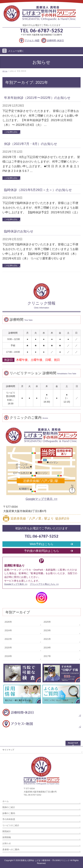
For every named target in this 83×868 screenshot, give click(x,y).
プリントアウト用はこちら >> (44, 584)
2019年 (47, 648)
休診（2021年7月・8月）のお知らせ (31, 144)
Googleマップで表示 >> (41, 499)
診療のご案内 (9, 813)
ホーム (6, 801)
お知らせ (7, 843)
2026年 (8, 622)
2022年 (8, 639)
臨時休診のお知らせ (19, 231)
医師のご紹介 (9, 807)
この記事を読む (11, 132)
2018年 (8, 656)
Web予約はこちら (41, 544)
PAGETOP (73, 743)
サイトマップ (8, 750)
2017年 (47, 656)
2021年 (47, 639)
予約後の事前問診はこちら (41, 551)
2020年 (8, 648)
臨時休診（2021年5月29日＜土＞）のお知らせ (38, 190)
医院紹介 (7, 831)
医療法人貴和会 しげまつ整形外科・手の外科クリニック (45, 860)
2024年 (8, 630)
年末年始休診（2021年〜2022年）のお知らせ (37, 98)
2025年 (47, 622)
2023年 (47, 630)
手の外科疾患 (9, 819)
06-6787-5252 (47, 30)
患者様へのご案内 (11, 849)
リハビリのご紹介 (11, 825)
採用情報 (7, 837)
